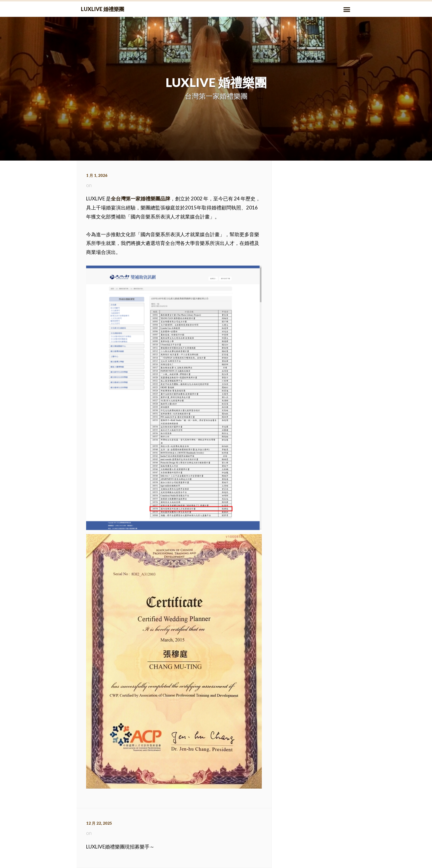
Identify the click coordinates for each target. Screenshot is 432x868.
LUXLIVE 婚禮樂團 (103, 9)
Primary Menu (347, 10)
